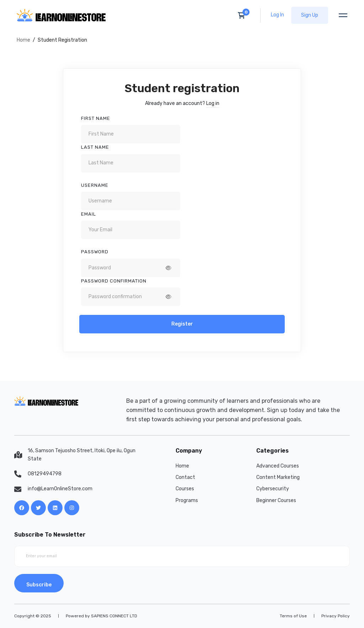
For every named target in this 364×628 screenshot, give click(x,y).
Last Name (95, 147)
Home (23, 40)
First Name (96, 118)
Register (182, 324)
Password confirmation (114, 281)
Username (95, 185)
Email (89, 214)
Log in (213, 103)
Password (95, 252)
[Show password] (168, 268)
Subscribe (39, 585)
